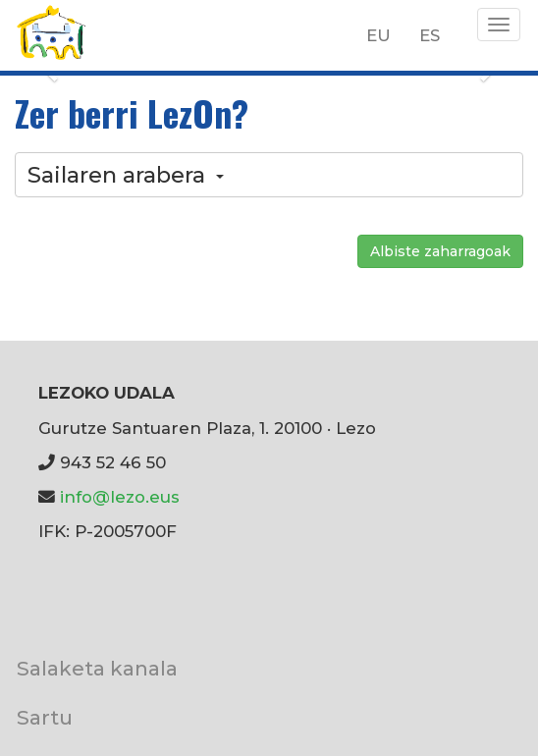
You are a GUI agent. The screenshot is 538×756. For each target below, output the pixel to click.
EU (378, 35)
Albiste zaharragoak (440, 251)
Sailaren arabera (126, 175)
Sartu (45, 717)
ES (430, 35)
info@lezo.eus (120, 497)
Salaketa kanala (97, 668)
